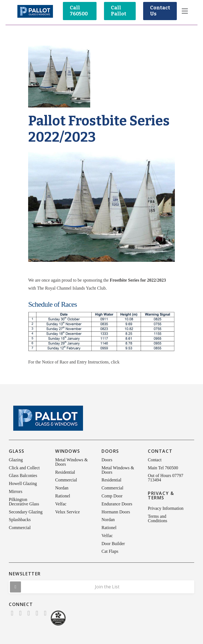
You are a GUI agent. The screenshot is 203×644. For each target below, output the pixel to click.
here (124, 362)
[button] (185, 11)
